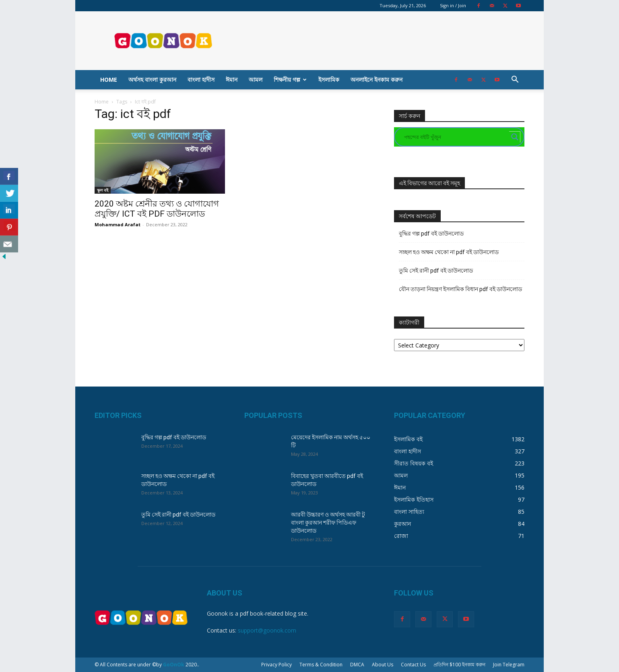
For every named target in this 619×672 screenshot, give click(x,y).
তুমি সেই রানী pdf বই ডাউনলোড (436, 271)
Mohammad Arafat (118, 224)
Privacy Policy (276, 665)
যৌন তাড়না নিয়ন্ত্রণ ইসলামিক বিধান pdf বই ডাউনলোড (460, 289)
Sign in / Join (453, 5)
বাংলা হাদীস (201, 80)
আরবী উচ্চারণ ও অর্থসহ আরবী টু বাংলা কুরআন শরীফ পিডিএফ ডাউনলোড (328, 523)
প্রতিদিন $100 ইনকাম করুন (459, 665)
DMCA (357, 665)
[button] (515, 80)
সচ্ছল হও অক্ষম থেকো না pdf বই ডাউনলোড (449, 252)
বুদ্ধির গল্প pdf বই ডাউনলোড (431, 234)
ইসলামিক (329, 80)
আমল (256, 80)
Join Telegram (509, 665)
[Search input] (456, 137)
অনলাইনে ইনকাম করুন (377, 80)
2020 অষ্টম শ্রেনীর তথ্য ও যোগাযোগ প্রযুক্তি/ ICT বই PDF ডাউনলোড (157, 209)
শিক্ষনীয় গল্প (290, 80)
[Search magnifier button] (515, 137)
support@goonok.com (267, 630)
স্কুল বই (103, 190)
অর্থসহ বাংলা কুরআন (152, 80)
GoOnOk (174, 665)
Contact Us (413, 665)
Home (109, 80)
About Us (383, 665)
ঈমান (232, 80)
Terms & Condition (321, 665)
